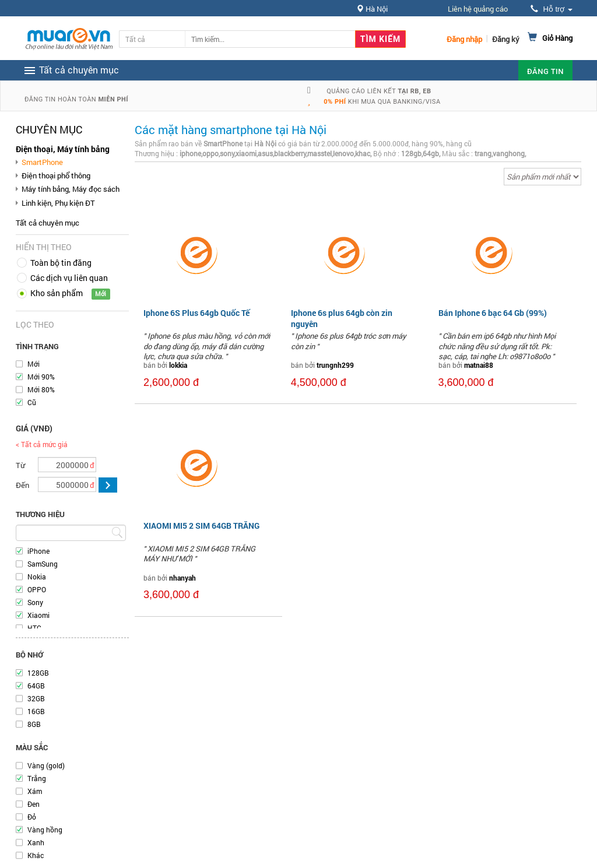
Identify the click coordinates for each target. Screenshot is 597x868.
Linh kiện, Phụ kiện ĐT (58, 203)
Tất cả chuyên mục (48, 223)
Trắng (37, 778)
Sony (35, 602)
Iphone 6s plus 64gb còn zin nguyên (342, 318)
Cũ (32, 402)
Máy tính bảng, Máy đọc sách (71, 189)
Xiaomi (38, 615)
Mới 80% (41, 389)
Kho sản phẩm (57, 293)
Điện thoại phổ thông (56, 175)
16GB (36, 711)
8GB (34, 724)
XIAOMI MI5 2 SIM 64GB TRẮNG (201, 526)
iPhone (38, 551)
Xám (35, 791)
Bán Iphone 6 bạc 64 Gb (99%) (493, 313)
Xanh (36, 842)
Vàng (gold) (46, 765)
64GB (36, 686)
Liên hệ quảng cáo (478, 9)
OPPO (37, 589)
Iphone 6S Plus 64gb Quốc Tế (196, 313)
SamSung (43, 564)
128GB (38, 673)
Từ (20, 465)
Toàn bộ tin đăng (61, 263)
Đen (34, 804)
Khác (36, 855)
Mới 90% (41, 377)
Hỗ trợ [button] (552, 9)
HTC (34, 628)
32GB (36, 698)
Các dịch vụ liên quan (69, 278)
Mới (34, 364)
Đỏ (32, 817)
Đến (22, 485)
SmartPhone (42, 162)
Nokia (37, 577)
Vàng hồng (45, 830)
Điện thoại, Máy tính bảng (63, 149)
